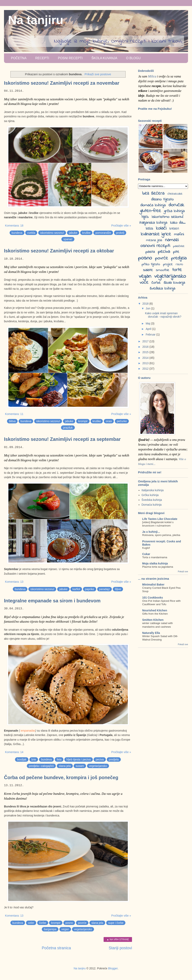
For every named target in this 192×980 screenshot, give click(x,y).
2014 (146, 358)
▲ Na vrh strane (118, 939)
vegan (65, 929)
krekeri (174, 229)
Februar (151, 334)
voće (144, 283)
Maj (148, 323)
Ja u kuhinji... (151, 532)
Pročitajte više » (121, 226)
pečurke (122, 421)
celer (31, 923)
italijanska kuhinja (153, 223)
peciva (100, 759)
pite (176, 252)
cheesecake (175, 194)
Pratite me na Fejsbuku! (155, 109)
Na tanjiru (36, 20)
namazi (172, 240)
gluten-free (150, 211)
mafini (179, 234)
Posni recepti (70, 58)
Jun (148, 308)
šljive (118, 589)
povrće (82, 923)
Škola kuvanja (104, 58)
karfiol (76, 589)
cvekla (31, 233)
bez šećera (153, 194)
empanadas (28, 731)
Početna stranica (56, 948)
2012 (146, 369)
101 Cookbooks (152, 598)
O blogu (133, 58)
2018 (146, 304)
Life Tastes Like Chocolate (160, 519)
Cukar (146, 554)
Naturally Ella (151, 633)
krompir (83, 421)
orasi (109, 421)
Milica (152, 76)
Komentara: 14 (14, 752)
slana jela (65, 766)
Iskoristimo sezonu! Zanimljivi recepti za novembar (62, 83)
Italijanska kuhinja (153, 490)
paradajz (105, 589)
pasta (150, 252)
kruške (86, 233)
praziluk (68, 428)
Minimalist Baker (153, 585)
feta (59, 759)
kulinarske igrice (156, 234)
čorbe (43, 923)
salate (148, 270)
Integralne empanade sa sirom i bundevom (52, 601)
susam (80, 766)
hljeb (145, 217)
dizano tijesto (162, 200)
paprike (90, 589)
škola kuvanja (174, 283)
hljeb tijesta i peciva (78, 759)
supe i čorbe (116, 923)
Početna (19, 58)
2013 (146, 363)
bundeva (17, 233)
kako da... (178, 223)
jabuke (73, 233)
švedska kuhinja (162, 289)
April (149, 329)
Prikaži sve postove (98, 74)
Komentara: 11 (14, 414)
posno (69, 923)
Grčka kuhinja (150, 495)
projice (168, 264)
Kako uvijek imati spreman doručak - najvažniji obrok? (163, 315)
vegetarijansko (98, 766)
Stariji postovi (120, 948)
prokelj (120, 233)
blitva (12, 421)
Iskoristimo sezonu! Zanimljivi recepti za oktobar (59, 251)
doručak (176, 205)
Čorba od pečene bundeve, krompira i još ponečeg (61, 777)
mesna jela (154, 240)
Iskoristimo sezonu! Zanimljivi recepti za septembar (62, 439)
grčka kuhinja (174, 211)
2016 (146, 347)
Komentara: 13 (14, 582)
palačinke (179, 246)
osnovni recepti (155, 246)
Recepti (42, 58)
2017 (146, 341)
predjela (114, 759)
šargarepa (50, 929)
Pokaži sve (183, 571)
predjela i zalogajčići (41, 766)
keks (149, 229)
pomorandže (103, 233)
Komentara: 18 (14, 226)
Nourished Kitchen (155, 610)
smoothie (162, 270)
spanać (68, 239)
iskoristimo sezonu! (52, 233)
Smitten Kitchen (153, 620)
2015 (146, 352)
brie (34, 759)
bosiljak (22, 759)
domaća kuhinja (153, 205)
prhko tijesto (151, 264)
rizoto (179, 264)
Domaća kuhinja (152, 505)
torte (177, 270)
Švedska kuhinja (152, 500)
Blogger (113, 968)
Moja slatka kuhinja (155, 563)
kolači (161, 228)
